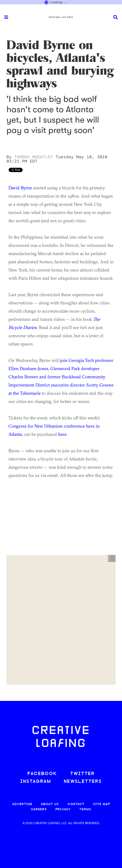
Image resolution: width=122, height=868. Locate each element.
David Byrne (20, 188)
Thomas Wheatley (34, 157)
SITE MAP (102, 804)
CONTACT (76, 804)
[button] (112, 558)
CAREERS (39, 810)
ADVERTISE (22, 804)
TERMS (85, 810)
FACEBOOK (42, 774)
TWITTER (82, 774)
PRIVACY (63, 810)
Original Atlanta (61, 17)
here (62, 434)
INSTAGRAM (36, 782)
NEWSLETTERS (83, 782)
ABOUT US (50, 804)
